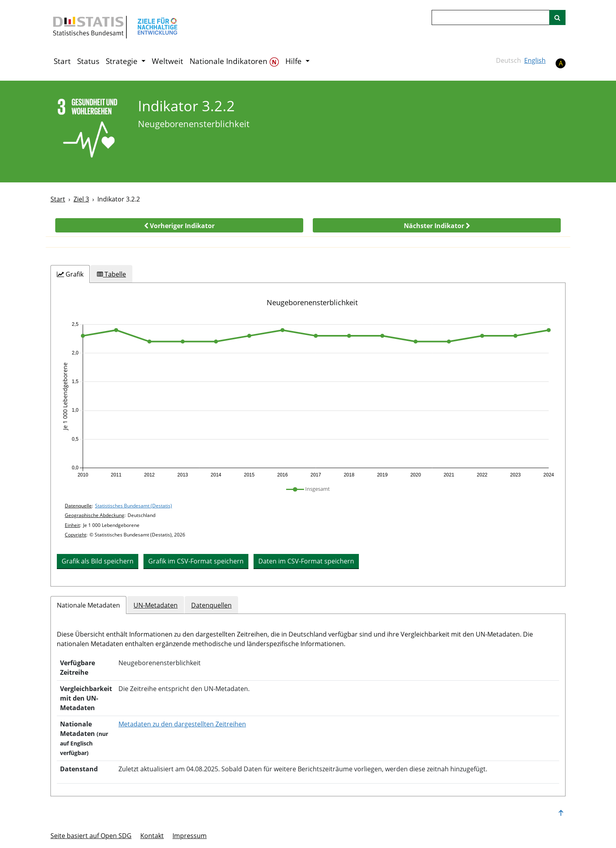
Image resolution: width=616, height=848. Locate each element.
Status (88, 61)
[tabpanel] (308, 435)
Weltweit (168, 61)
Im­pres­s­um (190, 836)
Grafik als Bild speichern (98, 561)
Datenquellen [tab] (211, 605)
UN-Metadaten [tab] (156, 605)
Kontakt (152, 836)
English (535, 60)
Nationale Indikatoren (234, 61)
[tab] (70, 274)
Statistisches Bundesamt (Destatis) (134, 506)
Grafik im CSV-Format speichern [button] (196, 561)
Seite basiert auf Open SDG (91, 836)
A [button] (561, 63)
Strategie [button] (123, 61)
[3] (89, 131)
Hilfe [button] (294, 61)
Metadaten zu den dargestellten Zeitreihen (182, 724)
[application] (308, 400)
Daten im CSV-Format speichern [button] (306, 561)
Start (62, 61)
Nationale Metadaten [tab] (88, 605)
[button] (179, 225)
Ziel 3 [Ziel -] (81, 199)
